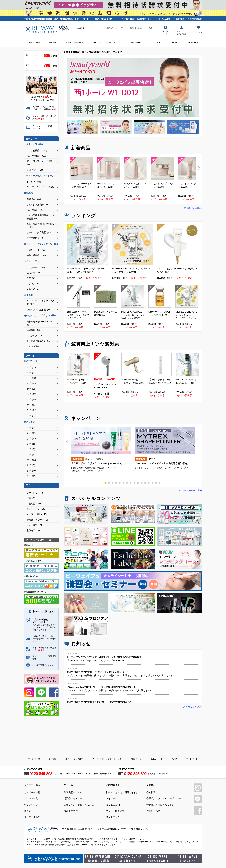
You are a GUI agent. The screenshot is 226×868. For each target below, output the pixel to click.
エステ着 (34, 273)
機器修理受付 (71, 811)
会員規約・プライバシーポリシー (164, 798)
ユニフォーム (157, 43)
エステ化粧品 (37, 150)
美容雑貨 (34, 330)
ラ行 (32, 410)
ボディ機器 (36, 210)
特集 (31, 498)
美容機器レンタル (73, 792)
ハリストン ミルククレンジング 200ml (135, 185)
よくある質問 (164, 19)
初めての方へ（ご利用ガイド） (138, 19)
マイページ (112, 798)
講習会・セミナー (38, 520)
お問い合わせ (196, 19)
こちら (47, 665)
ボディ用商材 (37, 156)
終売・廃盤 (35, 525)
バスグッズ (35, 336)
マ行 (32, 399)
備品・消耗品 (37, 255)
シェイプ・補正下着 (39, 310)
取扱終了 (34, 530)
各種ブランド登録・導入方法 (79, 805)
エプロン (34, 284)
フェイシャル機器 (39, 205)
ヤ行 (32, 405)
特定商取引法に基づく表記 (160, 805)
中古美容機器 (36, 238)
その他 (174, 43)
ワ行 (31, 416)
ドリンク (35, 182)
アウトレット (36, 493)
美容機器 (53, 43)
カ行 (32, 373)
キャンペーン (192, 43)
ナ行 (32, 389)
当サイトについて (115, 811)
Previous (67, 168)
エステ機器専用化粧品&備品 (40, 226)
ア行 (32, 367)
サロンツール (136, 43)
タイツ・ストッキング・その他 (40, 303)
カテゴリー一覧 (32, 792)
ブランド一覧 (34, 43)
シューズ (34, 289)
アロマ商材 (36, 170)
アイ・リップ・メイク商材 (41, 163)
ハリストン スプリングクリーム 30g (162, 185)
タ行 (32, 383)
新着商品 (35, 504)
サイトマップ (113, 817)
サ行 (32, 378)
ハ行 (32, 394)
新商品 (28, 811)
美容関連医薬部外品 (39, 341)
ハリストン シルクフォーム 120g (189, 185)
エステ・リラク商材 (74, 43)
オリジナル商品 (37, 514)
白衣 (31, 278)
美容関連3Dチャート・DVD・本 (41, 323)
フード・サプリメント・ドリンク (107, 43)
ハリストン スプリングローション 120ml (108, 185)
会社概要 (180, 19)
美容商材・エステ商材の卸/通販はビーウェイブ (47, 29)
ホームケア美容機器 (40, 232)
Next (199, 168)
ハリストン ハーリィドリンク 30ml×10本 (80, 185)
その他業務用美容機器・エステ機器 (40, 217)
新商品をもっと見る (193, 208)
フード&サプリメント (41, 187)
